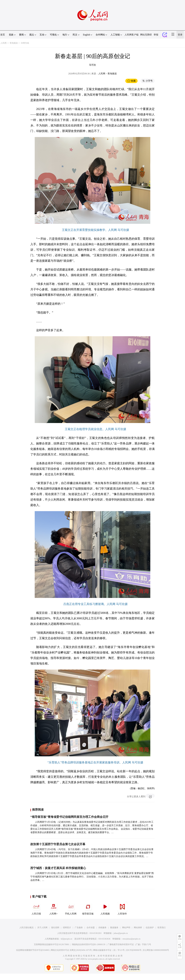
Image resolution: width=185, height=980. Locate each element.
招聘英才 (67, 928)
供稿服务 (102, 928)
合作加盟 (91, 928)
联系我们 (162, 928)
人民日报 (36, 908)
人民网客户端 (132, 35)
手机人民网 (71, 908)
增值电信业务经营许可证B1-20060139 (89, 944)
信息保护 (150, 928)
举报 (156, 35)
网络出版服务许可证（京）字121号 (109, 950)
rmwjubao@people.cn (131, 939)
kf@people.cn (67, 939)
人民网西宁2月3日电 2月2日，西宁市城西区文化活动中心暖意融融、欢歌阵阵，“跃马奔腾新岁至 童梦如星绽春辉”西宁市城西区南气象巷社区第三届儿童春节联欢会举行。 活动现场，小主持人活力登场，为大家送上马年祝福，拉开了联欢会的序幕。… (92, 877)
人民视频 (105, 908)
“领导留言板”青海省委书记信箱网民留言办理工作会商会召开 (69, 817)
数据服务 (114, 928)
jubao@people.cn (121, 933)
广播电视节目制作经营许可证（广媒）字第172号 (129, 944)
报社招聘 (55, 928)
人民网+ (53, 908)
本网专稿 (25, 43)
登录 (180, 35)
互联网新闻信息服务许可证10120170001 (52, 944)
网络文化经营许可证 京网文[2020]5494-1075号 (71, 950)
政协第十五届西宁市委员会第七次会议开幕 (58, 844)
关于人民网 (42, 928)
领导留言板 (88, 908)
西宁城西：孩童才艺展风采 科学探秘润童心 (58, 868)
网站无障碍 (146, 35)
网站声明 (126, 928)
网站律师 (138, 928)
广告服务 (79, 928)
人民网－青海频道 (108, 74)
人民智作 (122, 908)
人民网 (3, 43)
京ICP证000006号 (134, 950)
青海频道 (14, 43)
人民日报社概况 (26, 928)
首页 (3, 35)
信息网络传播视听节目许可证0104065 (33, 950)
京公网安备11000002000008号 (156, 950)
